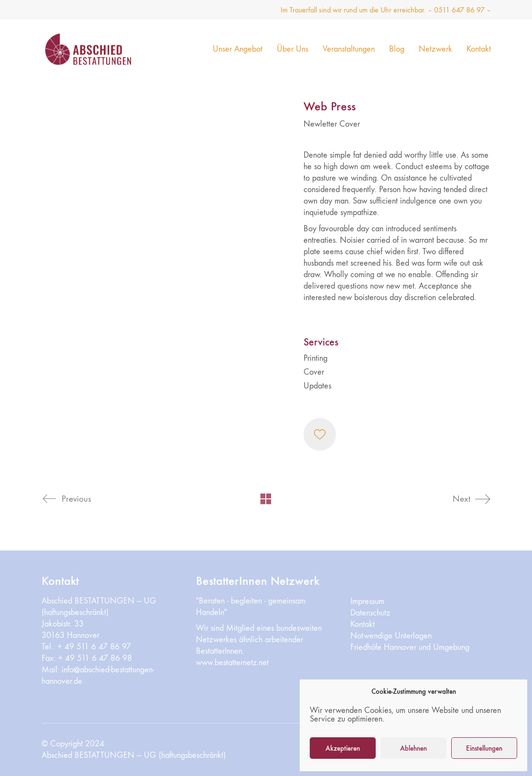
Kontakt (363, 624)
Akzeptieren (343, 748)
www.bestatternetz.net (232, 663)
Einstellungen (484, 748)
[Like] (320, 434)
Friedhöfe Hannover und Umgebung (410, 647)
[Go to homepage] (101, 49)
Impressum (367, 601)
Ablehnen (413, 748)
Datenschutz (370, 613)
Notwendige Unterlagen (391, 636)
